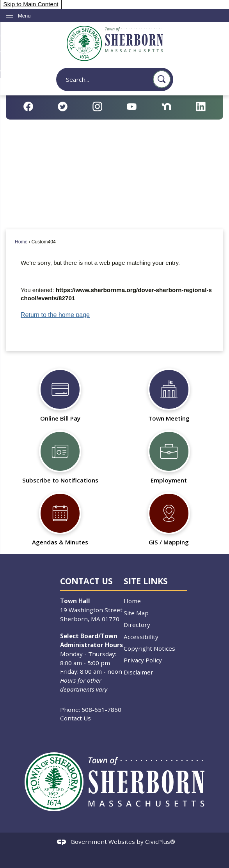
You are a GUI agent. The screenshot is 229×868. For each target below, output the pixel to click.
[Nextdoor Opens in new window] (166, 107)
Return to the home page (55, 315)
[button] (162, 79)
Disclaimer (138, 672)
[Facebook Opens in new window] (28, 107)
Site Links (146, 581)
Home (21, 242)
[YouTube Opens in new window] (132, 107)
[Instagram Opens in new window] (97, 107)
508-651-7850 (101, 710)
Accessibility (141, 637)
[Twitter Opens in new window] (63, 107)
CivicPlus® (160, 842)
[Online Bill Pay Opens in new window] (60, 393)
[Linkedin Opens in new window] (201, 107)
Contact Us (75, 718)
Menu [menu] (24, 16)
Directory (137, 625)
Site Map (136, 613)
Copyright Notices (149, 648)
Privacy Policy (143, 660)
